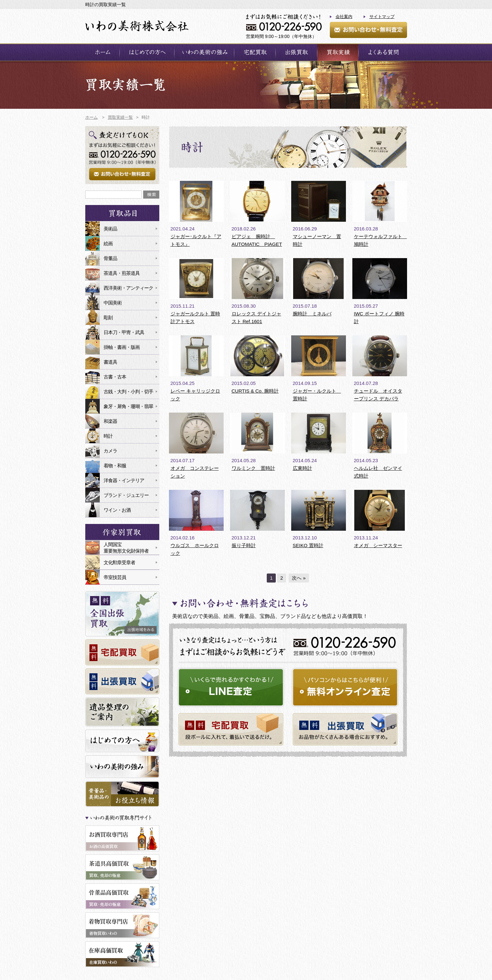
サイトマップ (382, 17)
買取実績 (338, 52)
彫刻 (108, 317)
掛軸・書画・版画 (122, 347)
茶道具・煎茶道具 (122, 273)
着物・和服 (115, 466)
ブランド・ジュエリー (126, 495)
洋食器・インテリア (124, 480)
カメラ (110, 451)
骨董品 (110, 258)
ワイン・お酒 (117, 510)
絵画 (108, 243)
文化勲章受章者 (119, 562)
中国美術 (113, 303)
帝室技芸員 (115, 577)
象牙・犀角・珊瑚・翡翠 (128, 406)
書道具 (110, 362)
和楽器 (110, 421)
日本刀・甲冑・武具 (124, 332)
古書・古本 (115, 377)
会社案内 (344, 17)
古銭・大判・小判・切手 (128, 392)
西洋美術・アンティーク (128, 288)
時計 (108, 436)
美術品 (110, 229)
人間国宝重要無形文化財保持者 (126, 548)
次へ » (299, 578)
